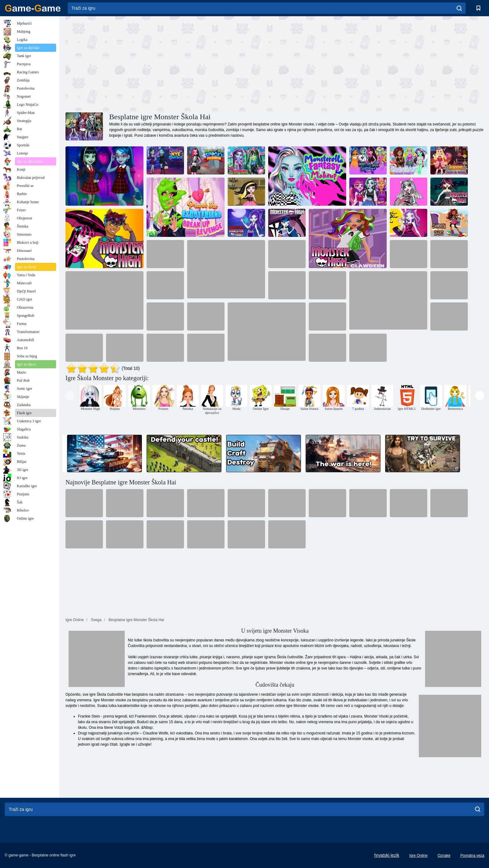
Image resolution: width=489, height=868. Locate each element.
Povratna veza (472, 856)
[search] (459, 8)
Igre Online (418, 856)
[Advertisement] (170, 63)
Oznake (444, 856)
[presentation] (70, 396)
